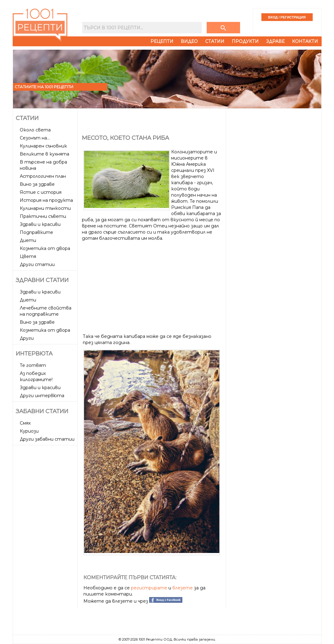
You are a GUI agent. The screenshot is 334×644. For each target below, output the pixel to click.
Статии (215, 41)
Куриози (29, 431)
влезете (183, 588)
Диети (28, 240)
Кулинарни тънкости (45, 208)
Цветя (28, 256)
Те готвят (33, 365)
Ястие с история (41, 192)
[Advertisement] (46, 540)
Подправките (36, 232)
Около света (35, 130)
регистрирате (149, 588)
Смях (25, 423)
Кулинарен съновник (43, 146)
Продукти (245, 41)
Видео (189, 41)
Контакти (305, 41)
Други (27, 338)
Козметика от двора (45, 248)
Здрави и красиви (40, 224)
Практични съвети (43, 216)
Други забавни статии (47, 439)
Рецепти (162, 41)
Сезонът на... (35, 138)
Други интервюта (42, 396)
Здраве (275, 41)
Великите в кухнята (44, 154)
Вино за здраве (37, 184)
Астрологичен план (43, 176)
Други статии (37, 264)
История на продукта (46, 200)
